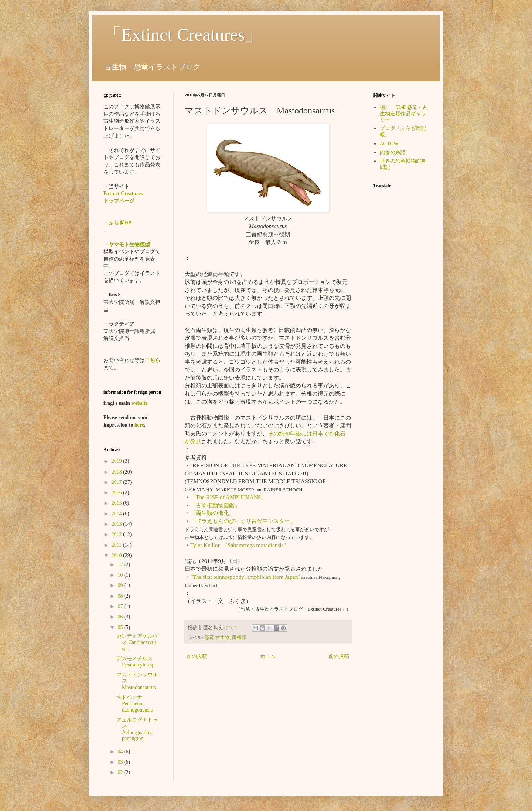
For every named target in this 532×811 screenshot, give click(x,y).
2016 (117, 493)
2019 (117, 461)
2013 (117, 524)
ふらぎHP (120, 223)
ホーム (268, 656)
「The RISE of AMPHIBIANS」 (229, 497)
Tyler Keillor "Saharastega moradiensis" (238, 545)
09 (121, 585)
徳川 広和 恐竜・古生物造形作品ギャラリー (404, 114)
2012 (117, 534)
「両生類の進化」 (212, 513)
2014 (117, 514)
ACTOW (389, 144)
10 (121, 575)
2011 (117, 545)
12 (121, 565)
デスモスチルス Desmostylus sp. (137, 662)
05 (121, 627)
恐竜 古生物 (217, 638)
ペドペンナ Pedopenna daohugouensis (134, 704)
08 (121, 596)
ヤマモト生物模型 (129, 245)
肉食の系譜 (393, 152)
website (139, 403)
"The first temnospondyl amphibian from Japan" (245, 577)
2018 (117, 472)
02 (121, 772)
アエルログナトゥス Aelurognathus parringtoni (137, 729)
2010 (117, 555)
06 (121, 617)
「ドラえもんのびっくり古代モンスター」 (243, 521)
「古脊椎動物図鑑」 (215, 505)
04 (121, 752)
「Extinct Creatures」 (183, 35)
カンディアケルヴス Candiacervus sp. (137, 642)
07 (121, 606)
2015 (117, 503)
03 (121, 762)
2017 (117, 482)
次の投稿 (197, 656)
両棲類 (239, 638)
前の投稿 (339, 656)
